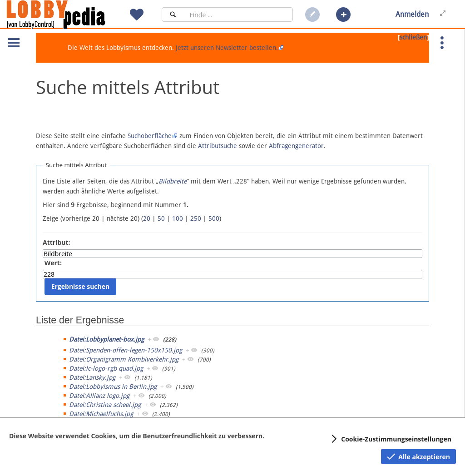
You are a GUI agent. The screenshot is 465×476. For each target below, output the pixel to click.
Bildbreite (173, 181)
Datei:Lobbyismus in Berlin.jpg (113, 387)
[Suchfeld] (238, 15)
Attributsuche (218, 146)
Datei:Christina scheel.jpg (105, 405)
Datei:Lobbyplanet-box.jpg (106, 339)
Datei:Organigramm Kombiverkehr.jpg (124, 359)
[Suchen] (173, 15)
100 (178, 218)
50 (161, 218)
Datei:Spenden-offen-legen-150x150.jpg (126, 350)
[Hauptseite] (71, 15)
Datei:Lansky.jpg (92, 377)
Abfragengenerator (296, 146)
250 (196, 218)
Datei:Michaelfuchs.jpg (101, 414)
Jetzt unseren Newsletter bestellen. (227, 48)
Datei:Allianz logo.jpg (99, 396)
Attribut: (57, 242)
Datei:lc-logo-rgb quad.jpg (106, 368)
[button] (343, 15)
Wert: (53, 263)
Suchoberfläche (150, 136)
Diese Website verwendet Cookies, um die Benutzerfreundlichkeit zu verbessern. (137, 436)
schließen (413, 37)
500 (214, 218)
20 (147, 218)
